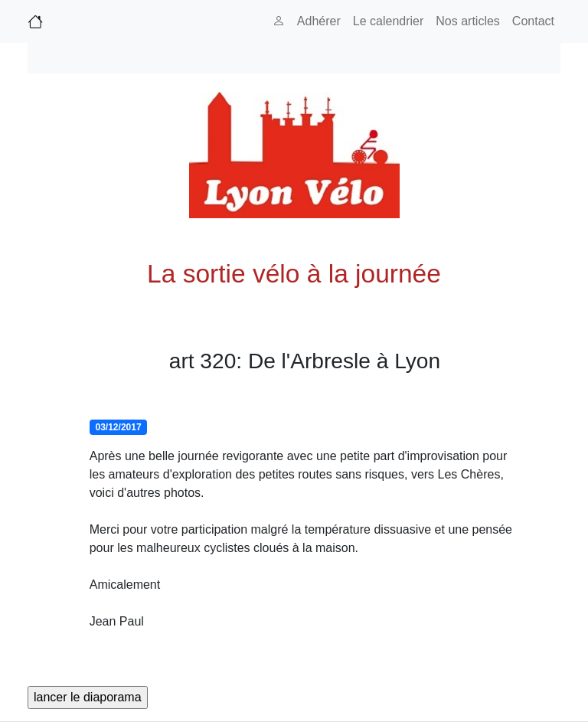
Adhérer (319, 21)
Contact (533, 21)
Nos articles (468, 21)
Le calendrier (389, 21)
